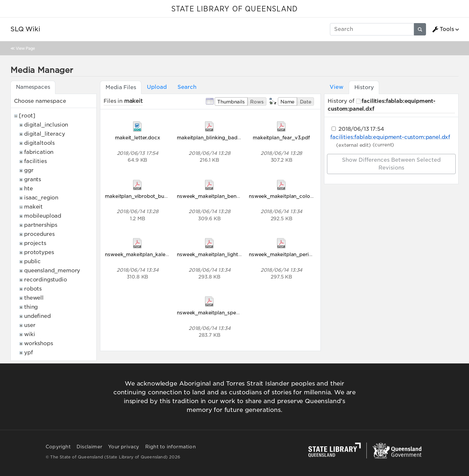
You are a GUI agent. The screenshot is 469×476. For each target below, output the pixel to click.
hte (28, 189)
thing (31, 307)
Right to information (171, 447)
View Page (25, 48)
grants (33, 179)
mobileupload (43, 216)
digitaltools (39, 143)
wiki (29, 334)
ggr (29, 170)
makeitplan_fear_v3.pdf (281, 137)
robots (33, 289)
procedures (39, 234)
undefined (37, 316)
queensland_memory (52, 271)
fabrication (39, 152)
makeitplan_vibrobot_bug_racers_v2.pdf (154, 196)
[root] (27, 116)
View (336, 87)
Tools (443, 29)
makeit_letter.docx (137, 137)
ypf (28, 353)
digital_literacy (44, 134)
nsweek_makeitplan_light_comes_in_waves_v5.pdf (239, 254)
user (30, 325)
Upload (157, 87)
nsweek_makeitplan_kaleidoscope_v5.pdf (155, 254)
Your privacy (124, 447)
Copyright (58, 447)
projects (35, 243)
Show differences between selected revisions (391, 164)
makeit (33, 207)
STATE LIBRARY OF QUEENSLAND (234, 9)
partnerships (41, 225)
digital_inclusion (46, 125)
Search (187, 87)
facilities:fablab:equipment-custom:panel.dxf (390, 137)
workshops (39, 343)
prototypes (39, 252)
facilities (35, 161)
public (32, 261)
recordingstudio (46, 280)
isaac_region (41, 198)
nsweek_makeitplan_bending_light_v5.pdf (228, 196)
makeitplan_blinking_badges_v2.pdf (220, 137)
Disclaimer (89, 447)
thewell (34, 298)
